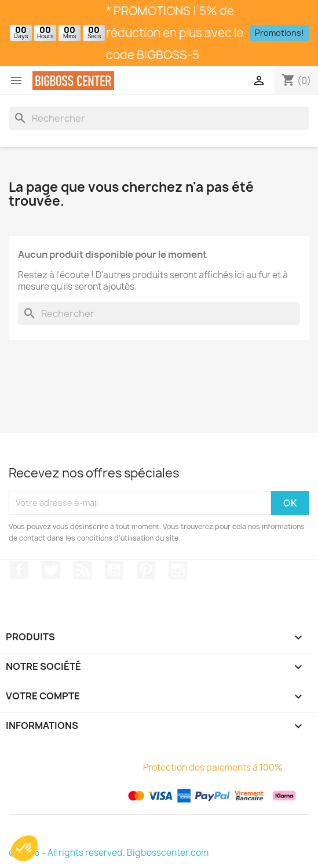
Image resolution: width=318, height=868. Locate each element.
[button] (24, 848)
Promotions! (279, 33)
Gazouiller (51, 570)
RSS (83, 570)
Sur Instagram (178, 570)
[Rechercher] (159, 118)
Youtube (114, 570)
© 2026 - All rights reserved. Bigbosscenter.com (109, 853)
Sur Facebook (19, 570)
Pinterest (146, 570)
